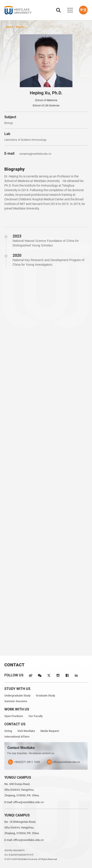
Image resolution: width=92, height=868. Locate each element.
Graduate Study (45, 696)
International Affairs (17, 737)
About (10, 27)
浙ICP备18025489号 (15, 850)
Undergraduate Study (17, 696)
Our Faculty (36, 716)
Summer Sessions (16, 701)
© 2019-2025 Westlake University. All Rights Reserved (31, 859)
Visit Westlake (26, 731)
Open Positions (14, 716)
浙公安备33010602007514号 (19, 855)
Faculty (20, 27)
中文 (83, 10)
